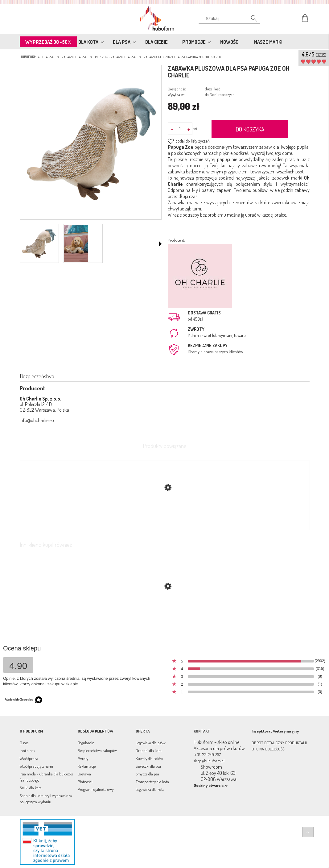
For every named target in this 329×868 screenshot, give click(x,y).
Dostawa (84, 774)
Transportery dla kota (152, 782)
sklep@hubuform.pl (209, 761)
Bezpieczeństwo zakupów (97, 750)
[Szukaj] (229, 20)
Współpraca (29, 758)
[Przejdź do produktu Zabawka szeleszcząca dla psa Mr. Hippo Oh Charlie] (165, 616)
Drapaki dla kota (149, 750)
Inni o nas (27, 750)
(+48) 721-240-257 (207, 754)
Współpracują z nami (36, 766)
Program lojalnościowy (96, 789)
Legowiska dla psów (151, 743)
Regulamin (86, 743)
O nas (24, 743)
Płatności (85, 782)
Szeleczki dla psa (148, 766)
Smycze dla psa (147, 774)
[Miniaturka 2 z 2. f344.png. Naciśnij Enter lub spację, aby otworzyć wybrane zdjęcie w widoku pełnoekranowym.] (76, 243)
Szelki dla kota (31, 788)
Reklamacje (87, 766)
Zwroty (83, 758)
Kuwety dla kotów (149, 758)
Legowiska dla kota (150, 789)
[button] (160, 244)
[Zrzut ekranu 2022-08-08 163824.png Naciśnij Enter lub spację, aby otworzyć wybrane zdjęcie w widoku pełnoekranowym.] (91, 143)
